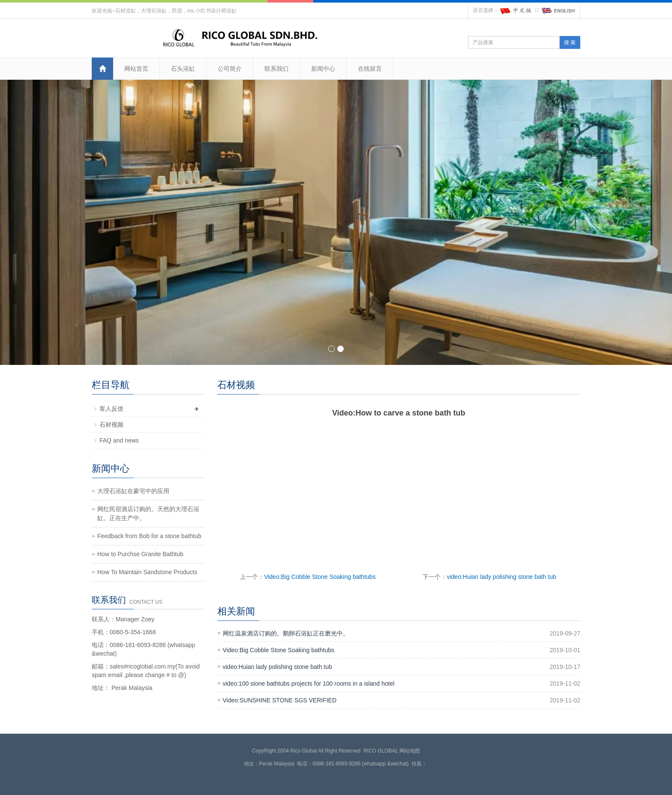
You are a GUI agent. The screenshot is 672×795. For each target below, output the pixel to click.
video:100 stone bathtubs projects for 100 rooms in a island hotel (309, 684)
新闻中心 (323, 69)
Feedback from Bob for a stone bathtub (149, 536)
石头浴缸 (183, 69)
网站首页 (136, 69)
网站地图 (410, 751)
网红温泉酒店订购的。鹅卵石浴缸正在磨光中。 (286, 633)
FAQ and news (119, 440)
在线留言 (370, 69)
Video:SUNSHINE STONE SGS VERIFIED (280, 700)
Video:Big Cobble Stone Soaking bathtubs (320, 577)
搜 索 (570, 42)
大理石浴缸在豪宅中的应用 (133, 491)
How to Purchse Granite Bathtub (140, 554)
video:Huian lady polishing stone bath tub (501, 577)
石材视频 (111, 425)
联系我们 (276, 69)
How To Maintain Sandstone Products (147, 572)
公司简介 (230, 69)
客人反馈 (111, 409)
